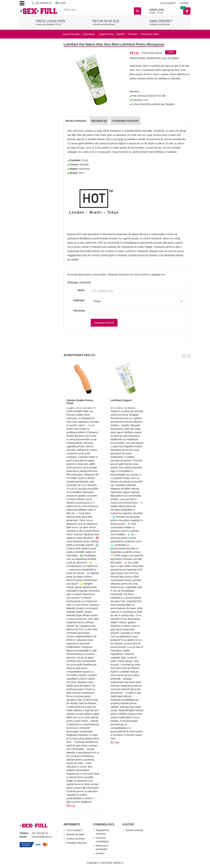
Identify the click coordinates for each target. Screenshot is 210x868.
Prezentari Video (150, 34)
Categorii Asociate (125, 121)
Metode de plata (75, 834)
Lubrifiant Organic (121, 400)
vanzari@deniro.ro (42, 837)
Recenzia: (80, 311)
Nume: (81, 290)
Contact (184, 3)
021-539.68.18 (41, 3)
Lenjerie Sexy (106, 34)
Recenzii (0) (99, 121)
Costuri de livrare (76, 839)
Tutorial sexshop (134, 830)
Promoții (132, 34)
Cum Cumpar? (74, 830)
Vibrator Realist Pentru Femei (80, 402)
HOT (81, 173)
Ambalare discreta (76, 843)
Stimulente (89, 34)
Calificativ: (79, 300)
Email (60, 3)
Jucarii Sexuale (71, 34)
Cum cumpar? (168, 3)
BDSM (121, 34)
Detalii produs (76, 121)
